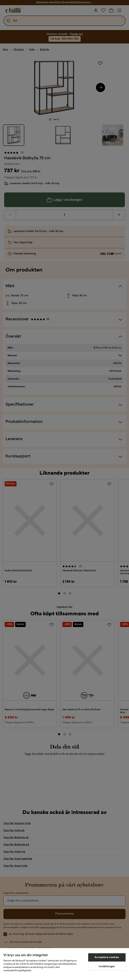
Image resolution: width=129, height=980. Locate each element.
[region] (64, 964)
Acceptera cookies (107, 957)
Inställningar (107, 967)
